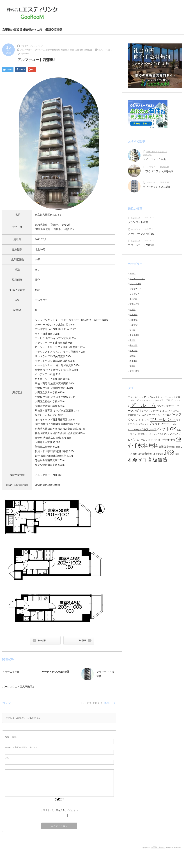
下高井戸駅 (134, 304)
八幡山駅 (134, 320)
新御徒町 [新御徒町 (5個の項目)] (160, 454)
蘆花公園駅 (134, 371)
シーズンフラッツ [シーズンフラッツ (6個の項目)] (151, 411)
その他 (133, 273)
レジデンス (38, 46)
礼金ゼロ (79, 50)
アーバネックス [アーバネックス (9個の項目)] (152, 397)
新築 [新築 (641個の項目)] (169, 453)
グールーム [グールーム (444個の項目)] (143, 405)
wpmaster (25, 54)
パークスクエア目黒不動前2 (18, 687)
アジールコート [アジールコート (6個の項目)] (135, 397)
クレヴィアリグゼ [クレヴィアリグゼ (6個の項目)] (161, 400)
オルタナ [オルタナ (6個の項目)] (148, 400)
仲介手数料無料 (53, 50)
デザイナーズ (26, 46)
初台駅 (133, 330)
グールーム (40, 50)
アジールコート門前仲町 (142, 245)
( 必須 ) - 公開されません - (21, 747)
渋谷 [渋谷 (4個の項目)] (177, 454)
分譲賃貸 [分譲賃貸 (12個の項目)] (164, 447)
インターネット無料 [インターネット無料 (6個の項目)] (170, 397)
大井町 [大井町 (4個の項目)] (172, 447)
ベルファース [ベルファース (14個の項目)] (148, 429)
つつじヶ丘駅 (135, 284)
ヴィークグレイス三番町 (157, 187)
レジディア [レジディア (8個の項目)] (151, 440)
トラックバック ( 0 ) (90, 703)
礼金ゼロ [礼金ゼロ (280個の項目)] (137, 460)
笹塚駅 (133, 366)
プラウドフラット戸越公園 (158, 171)
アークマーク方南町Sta (142, 234)
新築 (72, 50)
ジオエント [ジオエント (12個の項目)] (166, 411)
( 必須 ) (11, 737)
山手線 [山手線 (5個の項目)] (141, 454)
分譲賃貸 (134, 325)
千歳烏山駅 (134, 335)
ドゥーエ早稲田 (11, 672)
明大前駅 (134, 351)
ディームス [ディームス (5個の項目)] (141, 415)
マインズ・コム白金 (155, 159)
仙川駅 (133, 309)
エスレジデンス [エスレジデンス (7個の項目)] (135, 400)
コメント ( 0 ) (110, 703)
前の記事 (42, 640)
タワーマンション (137, 279)
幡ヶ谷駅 (134, 345)
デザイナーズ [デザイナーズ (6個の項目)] (153, 415)
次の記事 (82, 640)
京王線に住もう (158, 847)
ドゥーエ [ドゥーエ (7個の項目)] (165, 415)
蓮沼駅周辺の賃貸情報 (47, 485)
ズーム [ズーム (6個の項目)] (176, 411)
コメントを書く (105, 50)
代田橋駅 (134, 314)
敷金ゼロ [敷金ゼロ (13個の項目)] (150, 454)
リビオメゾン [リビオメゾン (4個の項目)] (151, 434)
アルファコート (27, 50)
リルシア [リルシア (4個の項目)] (162, 434)
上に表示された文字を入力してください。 (59, 810)
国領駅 (133, 340)
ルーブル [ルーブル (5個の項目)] (141, 440)
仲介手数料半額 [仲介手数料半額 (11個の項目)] (167, 440)
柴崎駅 (133, 356)
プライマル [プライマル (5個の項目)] (143, 424)
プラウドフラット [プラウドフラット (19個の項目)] (160, 424)
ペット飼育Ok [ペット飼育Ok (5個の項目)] (139, 434)
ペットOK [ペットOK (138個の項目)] (167, 429)
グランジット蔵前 (138, 222)
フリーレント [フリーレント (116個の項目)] (163, 419)
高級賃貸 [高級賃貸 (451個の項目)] (158, 460)
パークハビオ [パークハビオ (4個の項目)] (144, 420)
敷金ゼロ (65, 50)
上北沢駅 (134, 299)
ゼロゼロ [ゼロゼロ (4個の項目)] (132, 415)
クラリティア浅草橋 (105, 674)
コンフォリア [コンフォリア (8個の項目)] (164, 406)
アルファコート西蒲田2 (48, 475)
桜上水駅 (134, 361)
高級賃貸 (88, 50)
